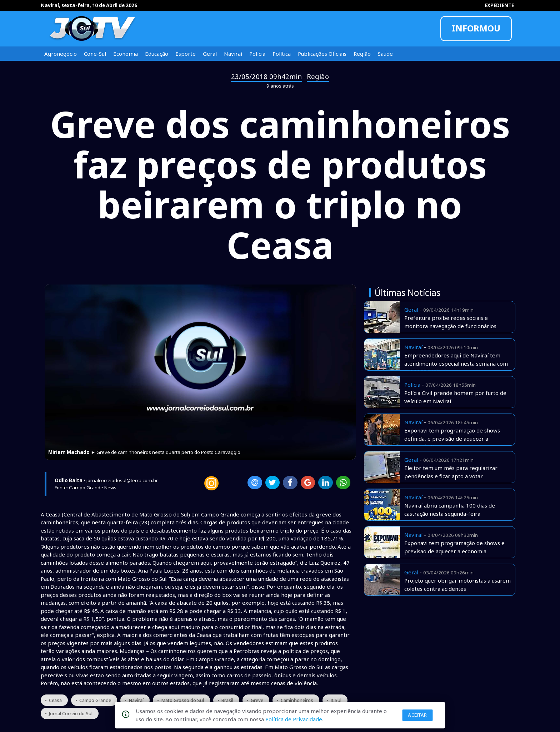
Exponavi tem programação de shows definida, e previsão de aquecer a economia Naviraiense (452, 438)
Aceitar (417, 715)
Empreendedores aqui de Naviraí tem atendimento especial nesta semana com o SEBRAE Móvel (456, 363)
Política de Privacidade (294, 719)
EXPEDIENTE (499, 5)
